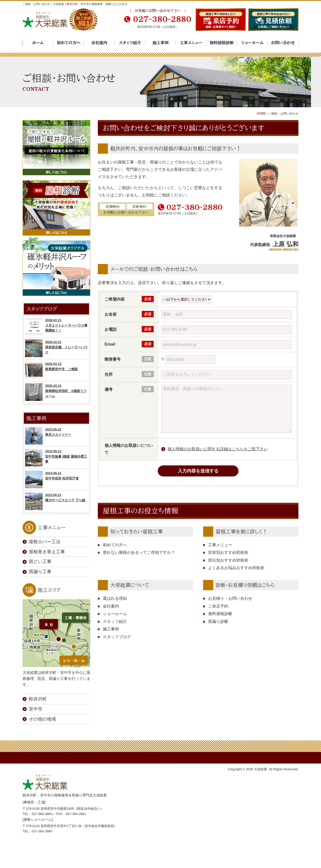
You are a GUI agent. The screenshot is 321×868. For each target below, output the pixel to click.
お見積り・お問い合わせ (230, 598)
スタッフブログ (117, 637)
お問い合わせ (283, 43)
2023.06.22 (56, 436)
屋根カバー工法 (45, 542)
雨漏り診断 (218, 621)
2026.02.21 (56, 327)
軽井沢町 (38, 699)
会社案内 (99, 43)
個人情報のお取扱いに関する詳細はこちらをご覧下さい (218, 449)
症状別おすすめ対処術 (228, 552)
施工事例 (160, 43)
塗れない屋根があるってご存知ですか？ (139, 552)
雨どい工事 (40, 562)
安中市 (36, 709)
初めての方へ (69, 43)
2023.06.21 (56, 458)
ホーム (38, 43)
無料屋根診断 (222, 43)
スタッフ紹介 (130, 43)
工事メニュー (191, 43)
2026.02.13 (56, 370)
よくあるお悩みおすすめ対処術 (236, 568)
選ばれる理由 (115, 598)
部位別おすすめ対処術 (228, 560)
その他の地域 (42, 719)
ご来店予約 (218, 606)
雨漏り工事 (40, 572)
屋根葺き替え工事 (47, 552)
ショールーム (252, 43)
